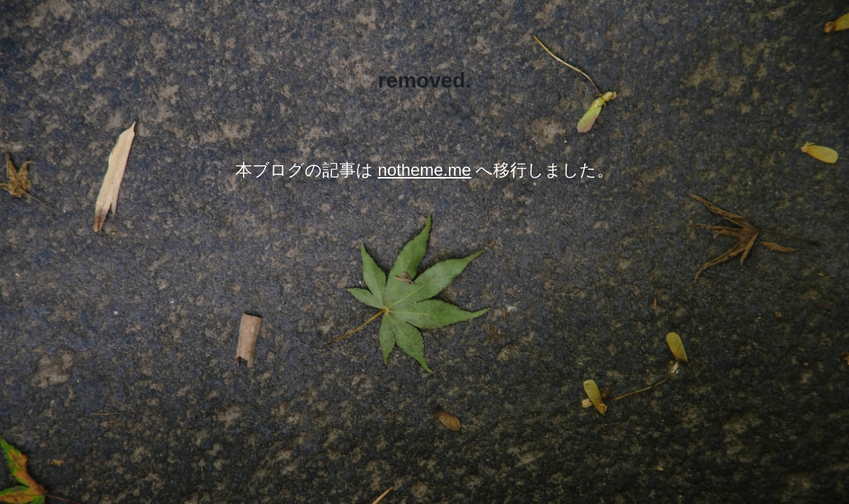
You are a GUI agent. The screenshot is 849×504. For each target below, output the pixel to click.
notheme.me (424, 170)
